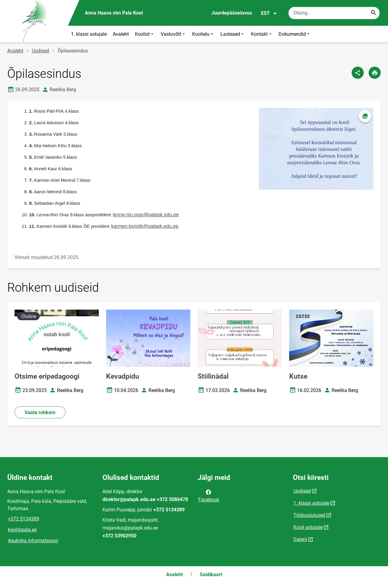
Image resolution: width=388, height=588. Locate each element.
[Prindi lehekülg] (375, 73)
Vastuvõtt (173, 34)
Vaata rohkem (40, 412)
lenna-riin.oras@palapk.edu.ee (146, 215)
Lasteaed (233, 34)
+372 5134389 (23, 519)
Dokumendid (295, 34)
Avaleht (121, 34)
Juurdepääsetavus (232, 13)
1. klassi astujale (89, 34)
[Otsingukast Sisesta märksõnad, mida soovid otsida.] (334, 13)
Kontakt (262, 34)
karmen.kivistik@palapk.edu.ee (145, 226)
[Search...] (373, 13)
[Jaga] (358, 73)
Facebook (209, 495)
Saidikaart (211, 575)
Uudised (40, 51)
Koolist (145, 34)
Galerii (300, 539)
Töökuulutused (309, 515)
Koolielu (203, 34)
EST (269, 13)
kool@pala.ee (22, 530)
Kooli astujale (308, 527)
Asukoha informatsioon (33, 541)
